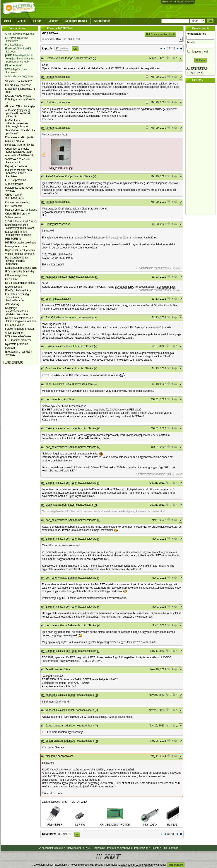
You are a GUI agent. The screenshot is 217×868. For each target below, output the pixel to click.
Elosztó (155, 848)
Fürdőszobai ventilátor (18, 290)
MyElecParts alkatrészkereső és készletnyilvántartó (17, 124)
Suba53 (50, 317)
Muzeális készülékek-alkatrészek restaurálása (20, 226)
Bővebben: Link (124, 287)
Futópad (10, 348)
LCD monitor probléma (18, 340)
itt (139, 68)
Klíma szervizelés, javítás (20, 137)
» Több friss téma (13, 362)
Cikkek (22, 21)
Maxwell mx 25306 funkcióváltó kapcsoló (18, 233)
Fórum (37, 21)
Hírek (8, 21)
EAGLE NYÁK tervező (18, 96)
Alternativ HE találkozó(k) (20, 155)
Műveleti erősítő (15, 141)
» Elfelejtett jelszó (197, 68)
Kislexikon (189, 2)
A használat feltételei (51, 848)
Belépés (200, 60)
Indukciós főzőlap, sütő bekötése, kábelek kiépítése (19, 173)
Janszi (71, 710)
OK (210, 21)
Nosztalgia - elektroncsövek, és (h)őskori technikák (17, 311)
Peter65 (50, 58)
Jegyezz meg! (200, 51)
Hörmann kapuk (15, 325)
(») (95, 58)
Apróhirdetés (102, 21)
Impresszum (141, 848)
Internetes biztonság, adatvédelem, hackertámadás (17, 297)
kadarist (50, 277)
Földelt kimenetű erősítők (20, 329)
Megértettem (176, 865)
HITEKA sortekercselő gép (21, 243)
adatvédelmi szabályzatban (137, 865)
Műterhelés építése (89, 438)
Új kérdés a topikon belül (160, 34)
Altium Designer (14, 333)
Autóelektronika (14, 184)
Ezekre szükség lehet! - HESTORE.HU (64, 802)
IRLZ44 (54, 375)
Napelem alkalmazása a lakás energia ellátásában (21, 320)
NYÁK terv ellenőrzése (18, 336)
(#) (43, 58)
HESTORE (179, 2)
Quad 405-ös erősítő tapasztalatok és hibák (19, 150)
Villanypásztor (13, 217)
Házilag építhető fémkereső (21, 210)
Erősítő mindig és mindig (20, 272)
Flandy (50, 224)
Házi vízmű (12, 279)
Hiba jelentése (170, 848)
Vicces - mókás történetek (20, 254)
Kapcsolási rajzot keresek (20, 250)
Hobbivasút (167, 2)
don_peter (52, 399)
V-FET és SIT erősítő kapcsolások (17, 161)
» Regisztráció (195, 72)
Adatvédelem (73, 848)
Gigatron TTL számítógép (20, 106)
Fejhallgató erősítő (16, 166)
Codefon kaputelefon (17, 202)
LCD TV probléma (16, 180)
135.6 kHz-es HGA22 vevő (21, 221)
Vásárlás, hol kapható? (19, 81)
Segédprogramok (76, 21)
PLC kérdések (13, 206)
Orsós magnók (14, 195)
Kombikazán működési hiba (21, 268)
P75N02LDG (62, 306)
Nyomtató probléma (17, 344)
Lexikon (53, 21)
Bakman (51, 346)
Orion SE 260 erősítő (17, 214)
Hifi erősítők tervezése (18, 85)
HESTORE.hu (13, 239)
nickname (51, 756)
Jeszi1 (50, 669)
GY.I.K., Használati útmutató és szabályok (108, 848)
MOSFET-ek (50, 33)
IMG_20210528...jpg (61, 168)
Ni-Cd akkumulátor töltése (20, 283)
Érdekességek (14, 287)
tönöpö (69, 58)
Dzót (59, 39)
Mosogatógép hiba (16, 246)
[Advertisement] (202, 149)
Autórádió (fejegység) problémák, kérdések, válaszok (18, 113)
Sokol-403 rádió (14, 198)
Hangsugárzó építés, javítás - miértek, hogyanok (17, 261)
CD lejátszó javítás (16, 275)
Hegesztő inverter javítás (20, 145)
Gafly (49, 505)
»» (77, 834)
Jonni (49, 299)
